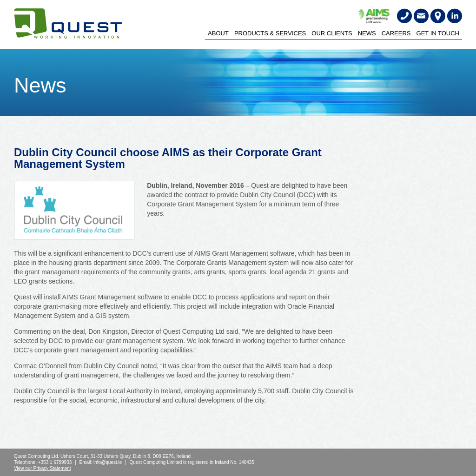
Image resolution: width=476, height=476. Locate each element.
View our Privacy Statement (43, 468)
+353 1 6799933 (55, 462)
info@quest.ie (108, 462)
